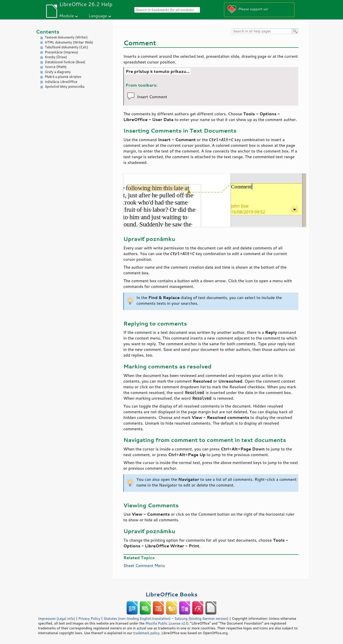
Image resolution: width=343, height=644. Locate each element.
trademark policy (146, 633)
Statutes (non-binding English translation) (137, 618)
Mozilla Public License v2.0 (167, 623)
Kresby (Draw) (56, 57)
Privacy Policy (89, 618)
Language (98, 16)
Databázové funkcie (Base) (65, 62)
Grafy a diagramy (58, 72)
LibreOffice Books (171, 594)
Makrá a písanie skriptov (63, 77)
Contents (48, 32)
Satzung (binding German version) (202, 618)
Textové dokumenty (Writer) (66, 37)
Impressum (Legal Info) (57, 618)
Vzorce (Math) (56, 67)
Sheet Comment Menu (144, 565)
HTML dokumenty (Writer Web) (69, 42)
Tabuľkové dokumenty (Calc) (66, 47)
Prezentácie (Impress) (61, 52)
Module (66, 16)
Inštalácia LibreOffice (61, 82)
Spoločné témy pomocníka (65, 87)
